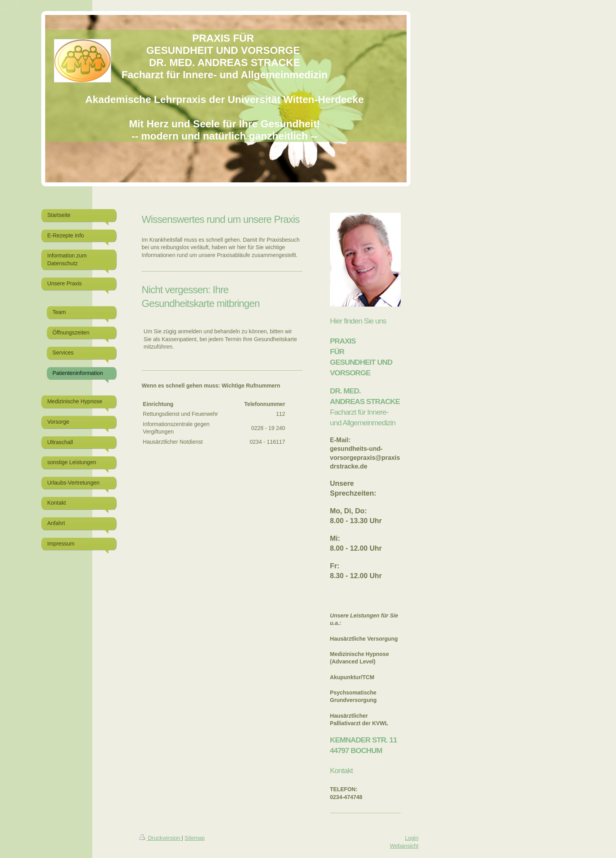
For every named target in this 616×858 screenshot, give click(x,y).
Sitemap (195, 838)
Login (412, 838)
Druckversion (160, 838)
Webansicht (404, 846)
